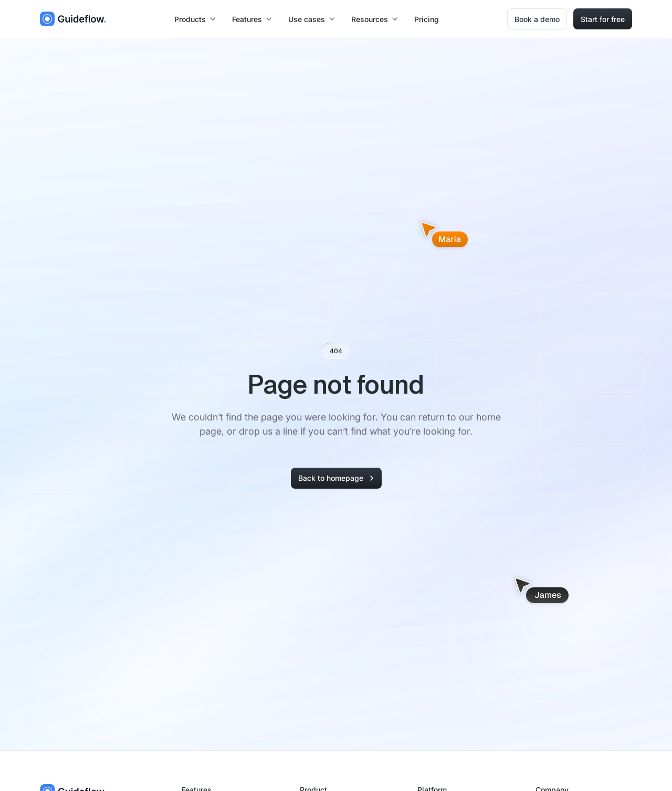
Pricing (427, 19)
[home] (73, 19)
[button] (196, 19)
